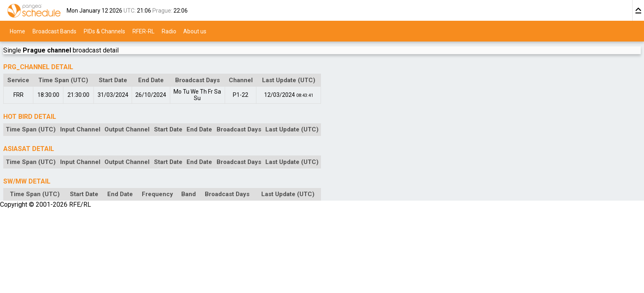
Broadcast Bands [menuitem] (54, 31)
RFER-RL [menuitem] (143, 31)
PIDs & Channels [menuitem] (104, 31)
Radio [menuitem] (169, 31)
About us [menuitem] (195, 31)
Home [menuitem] (17, 31)
